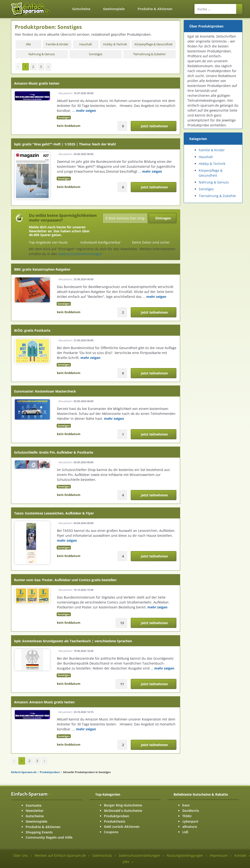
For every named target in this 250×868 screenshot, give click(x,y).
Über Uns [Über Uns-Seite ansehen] (21, 855)
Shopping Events (39, 832)
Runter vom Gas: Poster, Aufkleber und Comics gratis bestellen (65, 580)
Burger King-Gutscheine (123, 805)
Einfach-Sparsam (31, 794)
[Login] (185, 7)
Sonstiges (96, 54)
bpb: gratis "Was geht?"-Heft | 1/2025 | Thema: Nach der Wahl (65, 144)
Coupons (111, 832)
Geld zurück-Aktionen (122, 827)
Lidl (185, 832)
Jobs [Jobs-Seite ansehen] (126, 862)
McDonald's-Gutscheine (123, 811)
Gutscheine (81, 9)
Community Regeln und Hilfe (49, 837)
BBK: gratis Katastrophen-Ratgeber (42, 269)
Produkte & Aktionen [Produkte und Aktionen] (155, 9)
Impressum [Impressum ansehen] (219, 855)
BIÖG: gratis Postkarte (32, 330)
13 (122, 623)
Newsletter (35, 811)
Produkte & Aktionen (43, 827)
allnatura (190, 827)
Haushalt (86, 44)
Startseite (34, 805)
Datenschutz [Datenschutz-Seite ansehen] (102, 855)
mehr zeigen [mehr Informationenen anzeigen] (86, 111)
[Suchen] (239, 9)
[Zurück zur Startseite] (60, 6)
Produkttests (115, 821)
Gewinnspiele (114, 9)
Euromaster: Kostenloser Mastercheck (45, 391)
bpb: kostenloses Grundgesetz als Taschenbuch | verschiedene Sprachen (73, 641)
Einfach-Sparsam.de (24, 772)
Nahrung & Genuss (42, 54)
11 (122, 684)
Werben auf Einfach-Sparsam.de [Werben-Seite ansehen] (60, 855)
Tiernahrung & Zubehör (149, 54)
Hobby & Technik (115, 44)
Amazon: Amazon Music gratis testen (44, 702)
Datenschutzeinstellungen (139, 855)
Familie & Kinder (57, 44)
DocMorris (191, 811)
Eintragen (163, 218)
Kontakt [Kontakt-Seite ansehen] (240, 855)
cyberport (190, 821)
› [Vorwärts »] (48, 67)
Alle (28, 44)
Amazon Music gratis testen (37, 83)
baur (186, 805)
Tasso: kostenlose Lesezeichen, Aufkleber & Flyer (54, 513)
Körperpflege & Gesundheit (154, 44)
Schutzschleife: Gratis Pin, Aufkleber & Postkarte (54, 452)
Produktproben (50, 772)
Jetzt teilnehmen (154, 126)
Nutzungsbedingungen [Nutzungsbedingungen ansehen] (185, 855)
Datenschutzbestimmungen (80, 254)
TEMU (187, 816)
